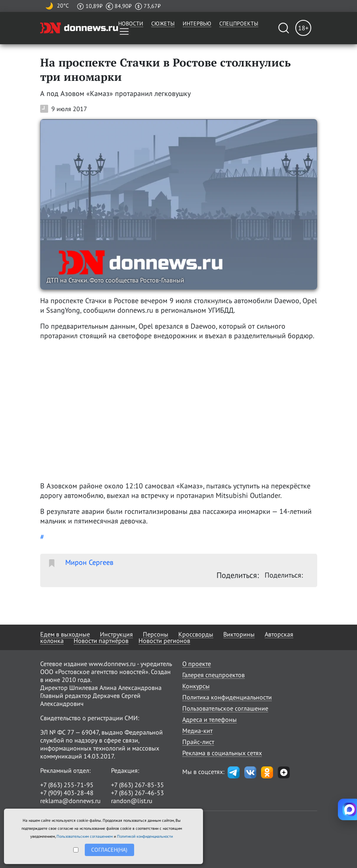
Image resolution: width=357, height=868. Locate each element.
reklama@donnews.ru (70, 801)
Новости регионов (164, 641)
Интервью (197, 24)
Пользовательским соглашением (85, 836)
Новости (131, 24)
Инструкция (116, 634)
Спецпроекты (239, 24)
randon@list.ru (132, 801)
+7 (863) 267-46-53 (138, 793)
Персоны (156, 634)
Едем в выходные (65, 634)
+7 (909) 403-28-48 (67, 793)
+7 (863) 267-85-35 (138, 785)
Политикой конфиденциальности (145, 836)
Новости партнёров (101, 641)
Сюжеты (163, 24)
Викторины (239, 634)
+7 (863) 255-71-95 (67, 785)
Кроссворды (196, 634)
